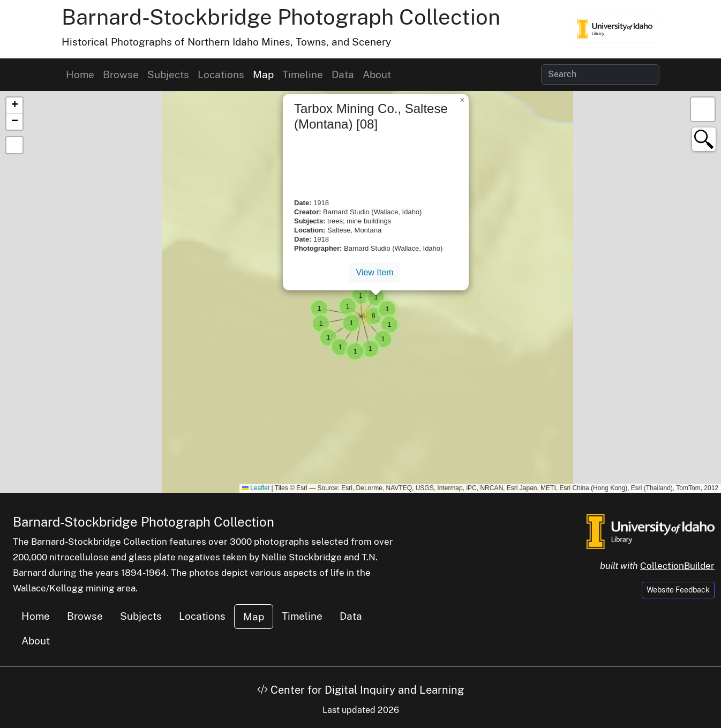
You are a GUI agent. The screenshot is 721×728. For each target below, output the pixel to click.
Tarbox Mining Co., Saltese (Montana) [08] (371, 116)
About (377, 74)
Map (263, 74)
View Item (375, 272)
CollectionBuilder (677, 566)
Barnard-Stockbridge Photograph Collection (281, 17)
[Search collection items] (600, 74)
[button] (373, 316)
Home (80, 74)
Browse (121, 74)
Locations (221, 74)
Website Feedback (678, 590)
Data (343, 74)
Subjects (168, 74)
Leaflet (256, 488)
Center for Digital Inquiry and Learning (360, 690)
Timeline (303, 74)
